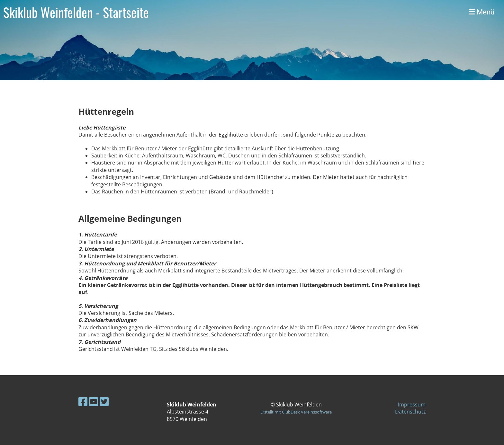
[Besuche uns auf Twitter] (104, 401)
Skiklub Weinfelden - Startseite (76, 12)
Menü (482, 12)
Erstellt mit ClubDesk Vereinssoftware (296, 412)
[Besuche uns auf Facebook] (83, 401)
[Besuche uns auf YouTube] (94, 401)
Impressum (412, 405)
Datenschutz (410, 412)
